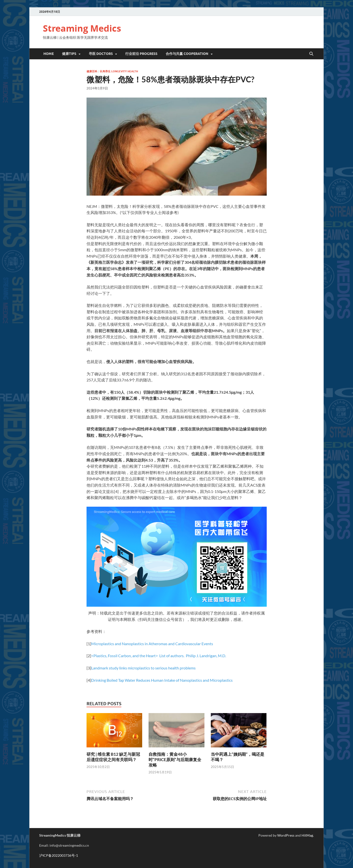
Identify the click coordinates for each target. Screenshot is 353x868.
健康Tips (69, 54)
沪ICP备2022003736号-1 (59, 855)
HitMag (307, 835)
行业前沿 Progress (141, 54)
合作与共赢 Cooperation (187, 54)
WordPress (286, 835)
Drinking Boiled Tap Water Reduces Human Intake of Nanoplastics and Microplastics (162, 680)
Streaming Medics (82, 28)
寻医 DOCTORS (101, 54)
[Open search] (311, 54)
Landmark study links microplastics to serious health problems (143, 668)
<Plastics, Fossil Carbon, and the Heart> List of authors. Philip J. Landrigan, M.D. (159, 656)
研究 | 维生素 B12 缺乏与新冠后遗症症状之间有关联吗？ (113, 757)
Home (49, 54)
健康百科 (92, 71)
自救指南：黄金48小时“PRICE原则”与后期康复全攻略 (175, 760)
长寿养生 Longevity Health (119, 71)
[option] (177, 565)
